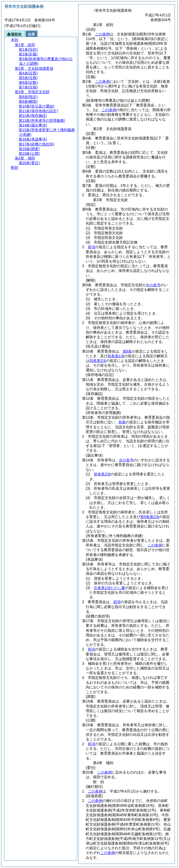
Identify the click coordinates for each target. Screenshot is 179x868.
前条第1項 (116, 356)
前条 (122, 422)
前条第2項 (102, 474)
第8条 (127, 351)
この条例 (102, 34)
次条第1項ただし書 (109, 588)
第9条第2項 (150, 517)
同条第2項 (98, 361)
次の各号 (153, 285)
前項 (91, 247)
